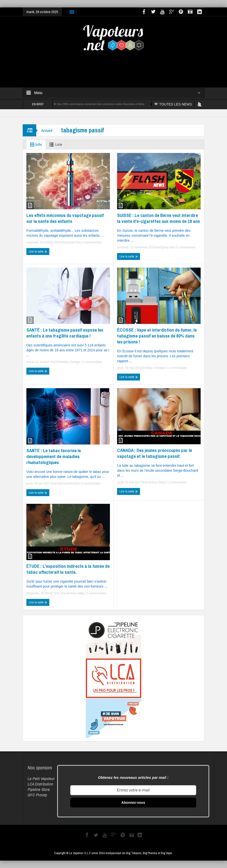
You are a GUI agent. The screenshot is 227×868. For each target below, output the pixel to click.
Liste (55, 145)
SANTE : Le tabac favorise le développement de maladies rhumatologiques (54, 456)
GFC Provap (37, 795)
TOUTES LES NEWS (173, 104)
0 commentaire (91, 242)
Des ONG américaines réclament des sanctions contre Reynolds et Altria (101, 104)
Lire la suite (38, 252)
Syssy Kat (73, 242)
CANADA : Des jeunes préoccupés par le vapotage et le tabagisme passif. (155, 453)
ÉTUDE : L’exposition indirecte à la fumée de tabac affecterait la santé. (68, 569)
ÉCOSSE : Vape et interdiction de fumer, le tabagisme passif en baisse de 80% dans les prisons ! (157, 336)
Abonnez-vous (133, 803)
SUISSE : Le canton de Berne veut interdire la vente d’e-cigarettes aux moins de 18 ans (158, 218)
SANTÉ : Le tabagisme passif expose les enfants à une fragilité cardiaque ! (65, 333)
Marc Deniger (71, 362)
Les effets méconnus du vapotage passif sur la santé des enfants (65, 218)
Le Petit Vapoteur (41, 778)
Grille (35, 145)
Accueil (47, 130)
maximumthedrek (68, 484)
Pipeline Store (39, 789)
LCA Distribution (40, 784)
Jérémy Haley (156, 482)
